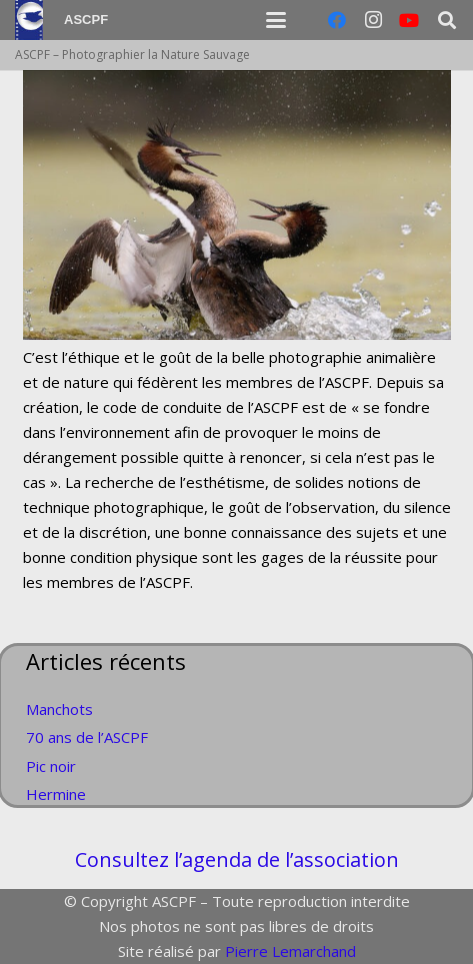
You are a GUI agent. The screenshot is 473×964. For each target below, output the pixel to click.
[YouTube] (409, 20)
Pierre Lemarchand (290, 951)
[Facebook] (337, 20)
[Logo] (29, 20)
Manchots (59, 709)
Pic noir (51, 766)
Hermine (56, 794)
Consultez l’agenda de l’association (237, 859)
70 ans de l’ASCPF (87, 737)
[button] (276, 20)
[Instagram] (373, 20)
